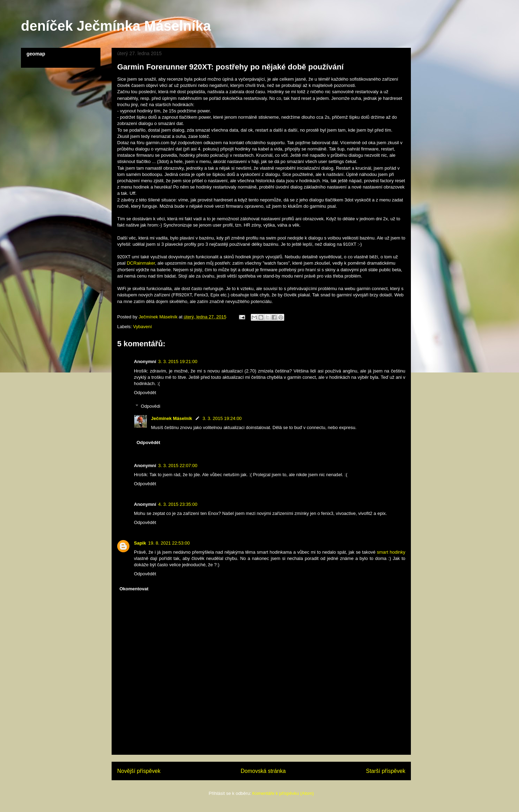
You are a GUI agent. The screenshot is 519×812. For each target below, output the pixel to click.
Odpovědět (145, 393)
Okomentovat (134, 589)
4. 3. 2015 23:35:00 (178, 504)
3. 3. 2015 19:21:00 (178, 361)
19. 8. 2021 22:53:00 (169, 543)
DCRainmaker (141, 263)
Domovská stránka (263, 771)
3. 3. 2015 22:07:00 (178, 466)
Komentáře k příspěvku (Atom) (283, 793)
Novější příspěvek (139, 771)
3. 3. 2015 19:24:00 (222, 418)
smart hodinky (391, 552)
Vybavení (143, 327)
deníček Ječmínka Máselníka (116, 26)
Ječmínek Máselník (172, 418)
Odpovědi (151, 406)
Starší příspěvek (386, 771)
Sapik (140, 543)
